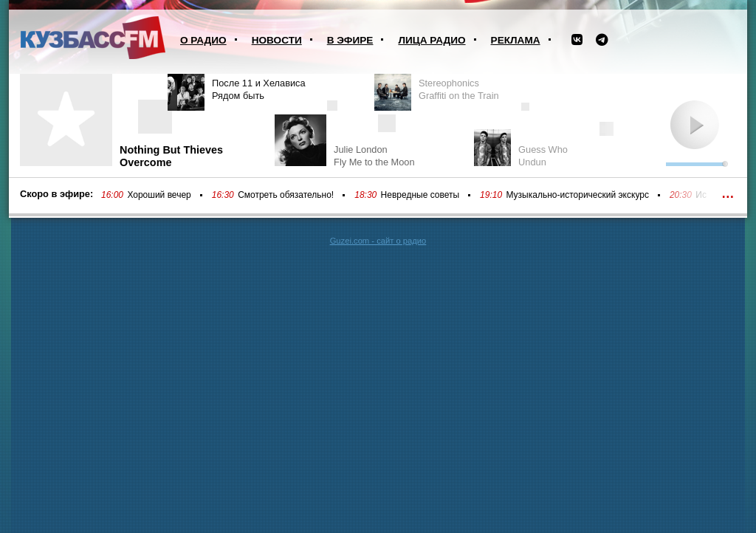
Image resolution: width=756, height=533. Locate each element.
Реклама (516, 40)
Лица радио (432, 40)
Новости (277, 40)
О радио (203, 40)
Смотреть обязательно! (286, 195)
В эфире (350, 40)
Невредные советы (420, 195)
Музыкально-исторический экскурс (577, 195)
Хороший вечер (159, 195)
